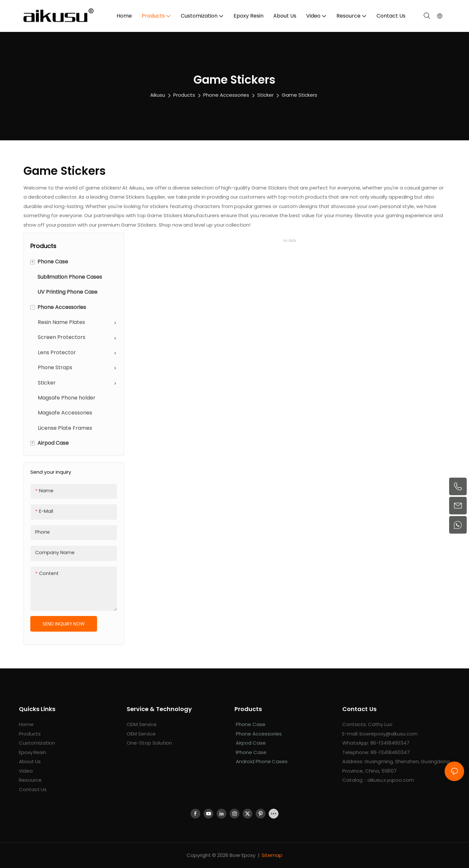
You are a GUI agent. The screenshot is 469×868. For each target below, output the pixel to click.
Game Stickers (299, 95)
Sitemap (272, 855)
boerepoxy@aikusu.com (389, 734)
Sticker (265, 95)
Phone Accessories (226, 95)
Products (184, 95)
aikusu (158, 95)
